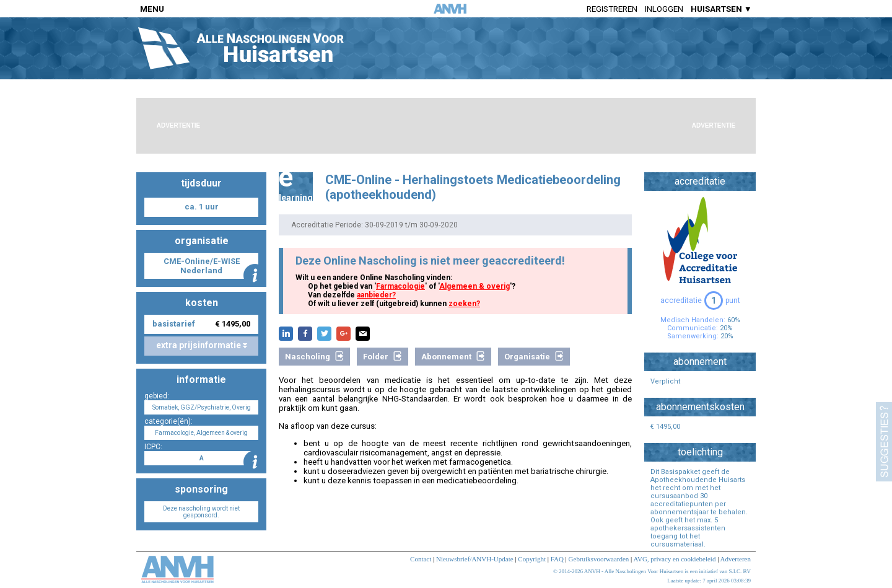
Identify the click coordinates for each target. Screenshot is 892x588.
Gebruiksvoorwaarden (599, 559)
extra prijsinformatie (202, 345)
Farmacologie (400, 286)
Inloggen (664, 9)
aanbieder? (376, 295)
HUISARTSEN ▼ (721, 9)
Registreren (612, 9)
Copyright (532, 559)
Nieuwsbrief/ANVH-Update (475, 559)
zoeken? (464, 304)
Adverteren (736, 559)
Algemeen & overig (474, 286)
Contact (421, 559)
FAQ (557, 559)
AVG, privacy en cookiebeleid (674, 559)
